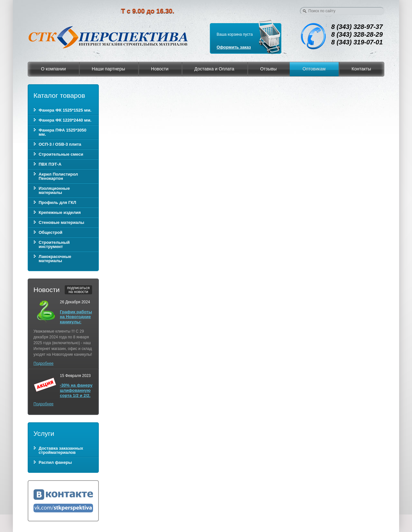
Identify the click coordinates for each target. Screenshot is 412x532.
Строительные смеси (61, 154)
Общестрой (51, 232)
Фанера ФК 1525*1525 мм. (65, 110)
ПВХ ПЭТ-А (50, 164)
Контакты (361, 69)
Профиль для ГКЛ (57, 202)
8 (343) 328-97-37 (357, 27)
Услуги (44, 433)
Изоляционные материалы (54, 190)
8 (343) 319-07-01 (357, 42)
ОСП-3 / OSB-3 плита (60, 144)
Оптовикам (314, 69)
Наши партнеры (108, 69)
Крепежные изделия (60, 212)
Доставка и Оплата (214, 69)
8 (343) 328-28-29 (357, 34)
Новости (160, 69)
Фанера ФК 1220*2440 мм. (65, 120)
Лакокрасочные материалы (55, 259)
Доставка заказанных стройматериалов (61, 450)
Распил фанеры (55, 462)
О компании (53, 69)
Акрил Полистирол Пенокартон (58, 176)
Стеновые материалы (61, 222)
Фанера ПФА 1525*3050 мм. (62, 132)
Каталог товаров (59, 95)
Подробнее (43, 363)
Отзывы (268, 69)
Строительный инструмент (54, 244)
